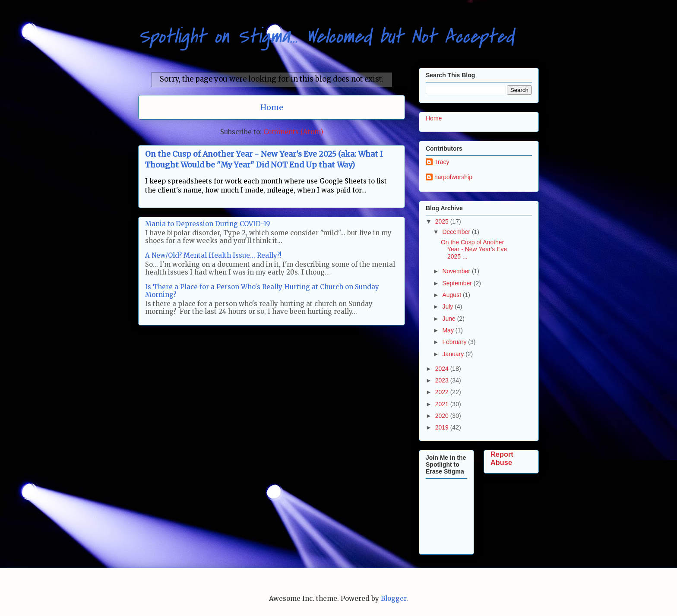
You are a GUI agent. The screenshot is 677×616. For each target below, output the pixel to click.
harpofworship (453, 177)
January (454, 354)
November (457, 271)
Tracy (442, 162)
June (449, 319)
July (448, 306)
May (449, 330)
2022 (443, 392)
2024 (443, 369)
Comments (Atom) (293, 132)
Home (272, 107)
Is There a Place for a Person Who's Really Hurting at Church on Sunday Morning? (262, 291)
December (457, 232)
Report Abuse (502, 458)
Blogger (394, 599)
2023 (443, 380)
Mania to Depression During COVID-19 (208, 224)
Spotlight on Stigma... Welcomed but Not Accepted (326, 36)
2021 (443, 404)
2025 (443, 221)
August (452, 295)
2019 (443, 427)
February (455, 342)
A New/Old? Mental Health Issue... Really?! (213, 255)
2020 (443, 416)
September (458, 283)
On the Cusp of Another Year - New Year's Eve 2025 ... (474, 250)
